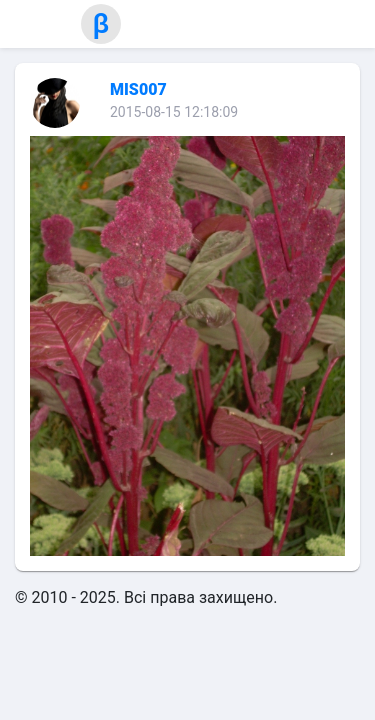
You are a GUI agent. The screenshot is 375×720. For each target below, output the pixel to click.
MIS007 (138, 89)
